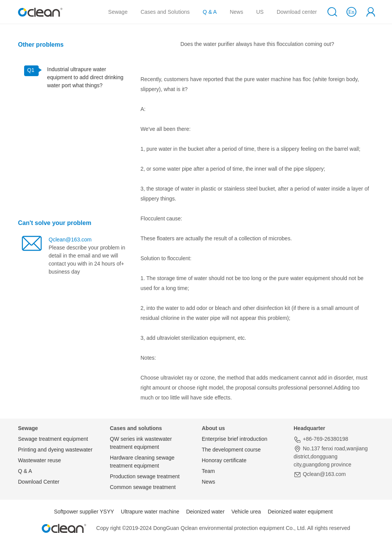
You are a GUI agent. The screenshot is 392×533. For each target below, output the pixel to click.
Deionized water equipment (300, 512)
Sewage (118, 12)
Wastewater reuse (39, 460)
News (236, 12)
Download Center (39, 482)
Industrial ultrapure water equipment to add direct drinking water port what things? (85, 77)
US (260, 12)
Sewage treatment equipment (53, 439)
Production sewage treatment (145, 476)
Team (208, 471)
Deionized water (205, 512)
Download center (297, 12)
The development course (231, 450)
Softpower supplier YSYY (84, 512)
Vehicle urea (246, 512)
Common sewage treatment (143, 487)
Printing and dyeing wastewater (55, 450)
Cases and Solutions (166, 11)
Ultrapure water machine (150, 512)
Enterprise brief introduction (234, 439)
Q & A (210, 12)
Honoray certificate (224, 460)
